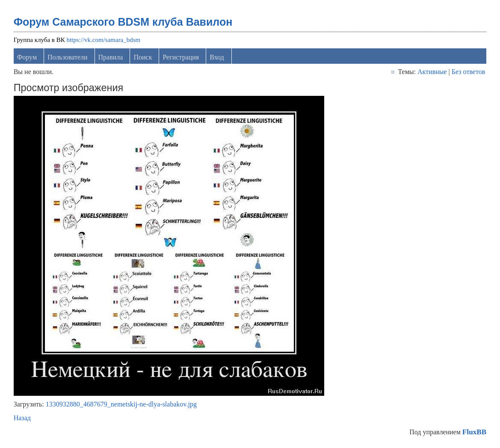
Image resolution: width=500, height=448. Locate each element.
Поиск (143, 57)
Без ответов (468, 72)
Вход (217, 57)
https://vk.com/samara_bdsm (103, 40)
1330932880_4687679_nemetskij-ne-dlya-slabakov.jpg (121, 404)
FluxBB (474, 432)
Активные (432, 72)
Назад (22, 418)
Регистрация (181, 57)
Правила (111, 57)
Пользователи (68, 57)
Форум (27, 57)
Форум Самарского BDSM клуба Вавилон (123, 22)
